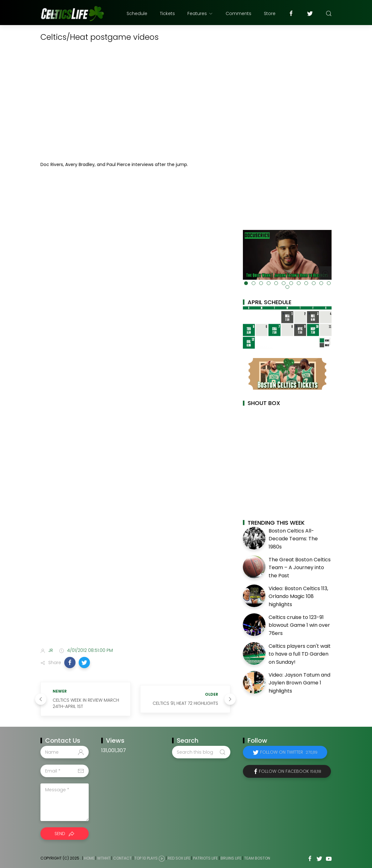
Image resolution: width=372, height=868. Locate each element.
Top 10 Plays (146, 858)
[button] (70, 663)
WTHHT (104, 858)
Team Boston (257, 858)
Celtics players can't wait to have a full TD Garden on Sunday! (300, 654)
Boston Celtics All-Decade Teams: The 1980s (293, 539)
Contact (122, 858)
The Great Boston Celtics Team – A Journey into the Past (300, 568)
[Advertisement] (135, 593)
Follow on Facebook (290, 771)
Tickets (167, 13)
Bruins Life (231, 858)
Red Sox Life (179, 858)
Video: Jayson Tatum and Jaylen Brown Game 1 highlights (299, 683)
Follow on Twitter (289, 752)
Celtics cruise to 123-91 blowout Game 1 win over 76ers (299, 625)
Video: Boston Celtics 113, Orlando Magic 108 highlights (298, 596)
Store (270, 13)
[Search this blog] (201, 752)
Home (89, 858)
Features (200, 13)
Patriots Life (205, 858)
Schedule (137, 13)
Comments (238, 13)
